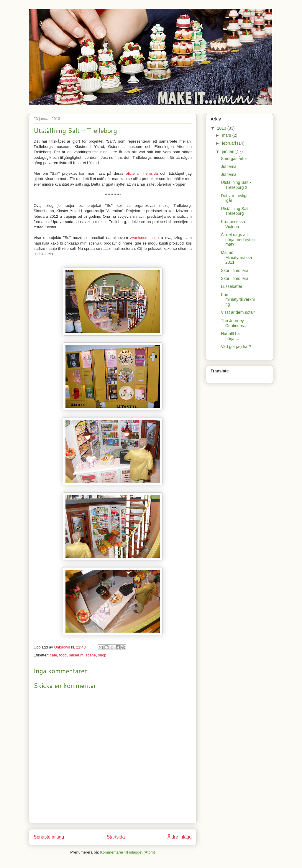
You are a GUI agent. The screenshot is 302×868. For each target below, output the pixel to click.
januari (229, 151)
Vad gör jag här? (236, 346)
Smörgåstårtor (234, 159)
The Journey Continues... (234, 323)
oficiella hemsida (142, 173)
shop (102, 655)
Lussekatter (232, 286)
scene (91, 655)
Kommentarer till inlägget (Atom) (127, 852)
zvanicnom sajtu (144, 238)
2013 (222, 128)
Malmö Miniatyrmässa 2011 (236, 258)
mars (227, 135)
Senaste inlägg (49, 837)
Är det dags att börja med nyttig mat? (238, 240)
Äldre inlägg (180, 837)
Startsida (116, 837)
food (63, 655)
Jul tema (229, 166)
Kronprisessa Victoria (233, 224)
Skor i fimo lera (235, 270)
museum (76, 655)
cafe (54, 655)
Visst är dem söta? (238, 312)
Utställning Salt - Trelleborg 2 (236, 185)
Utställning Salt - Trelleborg (236, 211)
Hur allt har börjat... (231, 336)
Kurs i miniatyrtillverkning (238, 300)
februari (229, 143)
